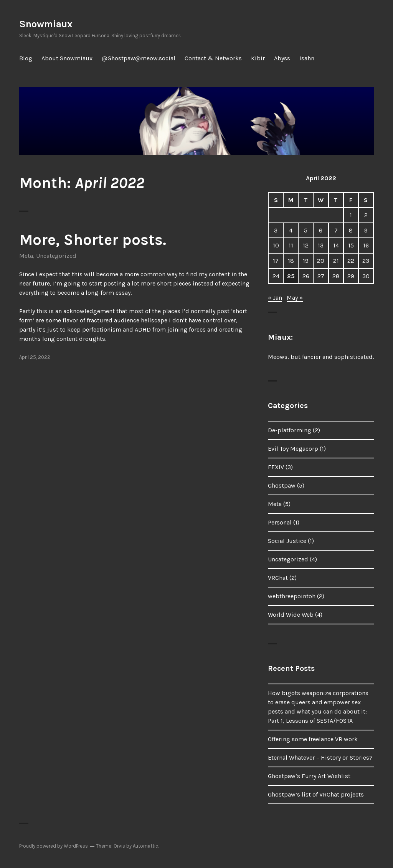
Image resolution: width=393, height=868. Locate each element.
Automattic (145, 846)
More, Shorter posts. (93, 240)
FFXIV (276, 467)
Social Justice (287, 541)
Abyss (282, 58)
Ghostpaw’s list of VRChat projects (316, 794)
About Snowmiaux (67, 58)
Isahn (307, 58)
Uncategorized (56, 256)
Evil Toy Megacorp (293, 449)
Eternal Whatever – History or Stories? (320, 758)
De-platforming (290, 430)
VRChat (278, 578)
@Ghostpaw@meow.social (139, 58)
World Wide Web (291, 615)
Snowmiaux (46, 24)
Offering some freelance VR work (313, 739)
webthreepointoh (292, 596)
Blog (26, 58)
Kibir (258, 58)
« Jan (275, 298)
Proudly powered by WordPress (54, 846)
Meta (26, 256)
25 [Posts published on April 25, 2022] (291, 276)
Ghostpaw (282, 485)
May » (295, 298)
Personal (280, 522)
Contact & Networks (213, 58)
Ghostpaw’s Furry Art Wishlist (309, 776)
